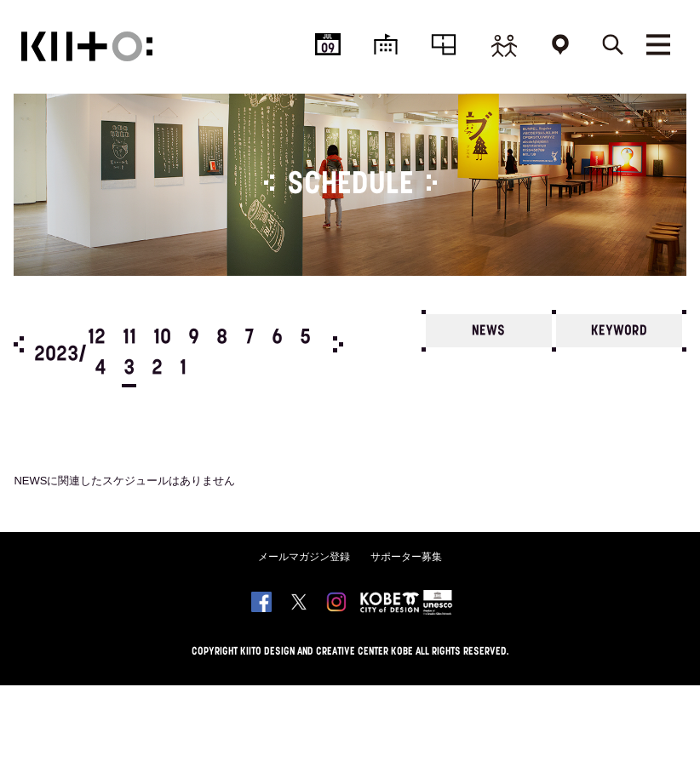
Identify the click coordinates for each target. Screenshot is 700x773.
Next (338, 344)
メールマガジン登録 (304, 557)
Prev (19, 344)
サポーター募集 (406, 557)
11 (129, 338)
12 (97, 338)
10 (162, 338)
